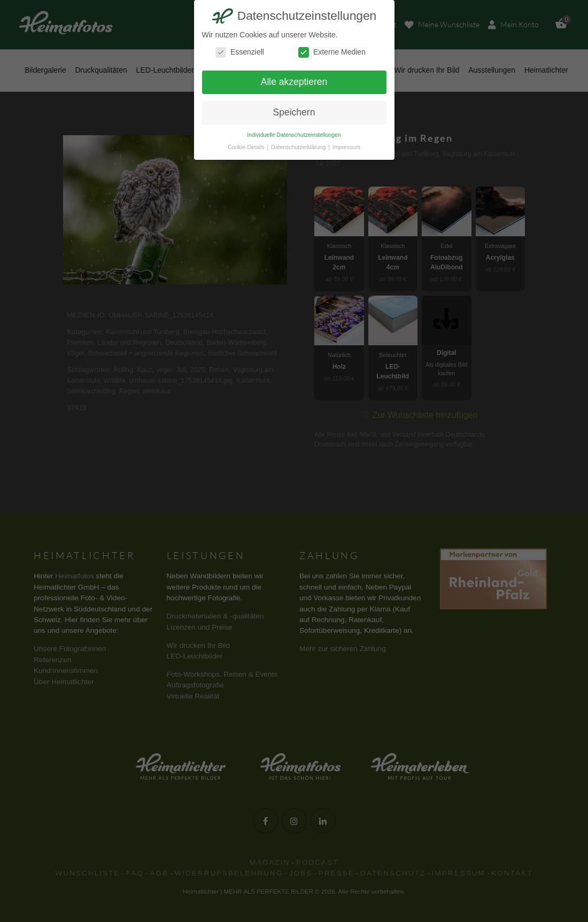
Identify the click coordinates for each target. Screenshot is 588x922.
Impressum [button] (346, 147)
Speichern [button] (294, 112)
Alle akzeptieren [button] (294, 82)
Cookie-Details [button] (247, 147)
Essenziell (240, 52)
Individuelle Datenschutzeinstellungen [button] (294, 135)
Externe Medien (332, 52)
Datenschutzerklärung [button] (299, 147)
